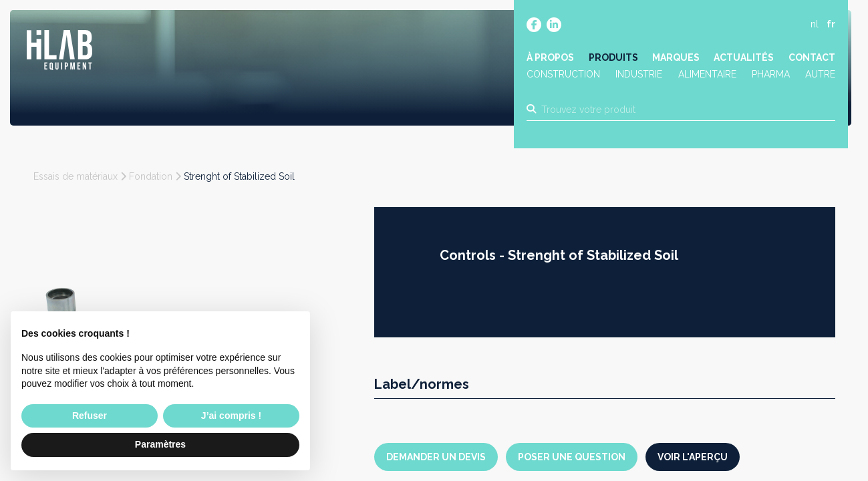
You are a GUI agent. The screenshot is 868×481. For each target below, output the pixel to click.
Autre (820, 75)
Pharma (770, 75)
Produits (613, 58)
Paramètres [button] (160, 444)
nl (814, 25)
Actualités (744, 58)
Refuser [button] (90, 416)
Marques (676, 58)
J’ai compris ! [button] (231, 416)
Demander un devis (436, 457)
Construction (564, 75)
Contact (811, 58)
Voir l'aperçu (693, 457)
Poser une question (572, 457)
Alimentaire (707, 75)
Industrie (639, 75)
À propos (551, 58)
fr (830, 25)
